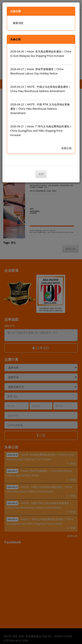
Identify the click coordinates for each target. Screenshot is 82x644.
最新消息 (18, 23)
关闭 (41, 174)
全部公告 (66, 148)
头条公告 (16, 39)
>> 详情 (67, 60)
